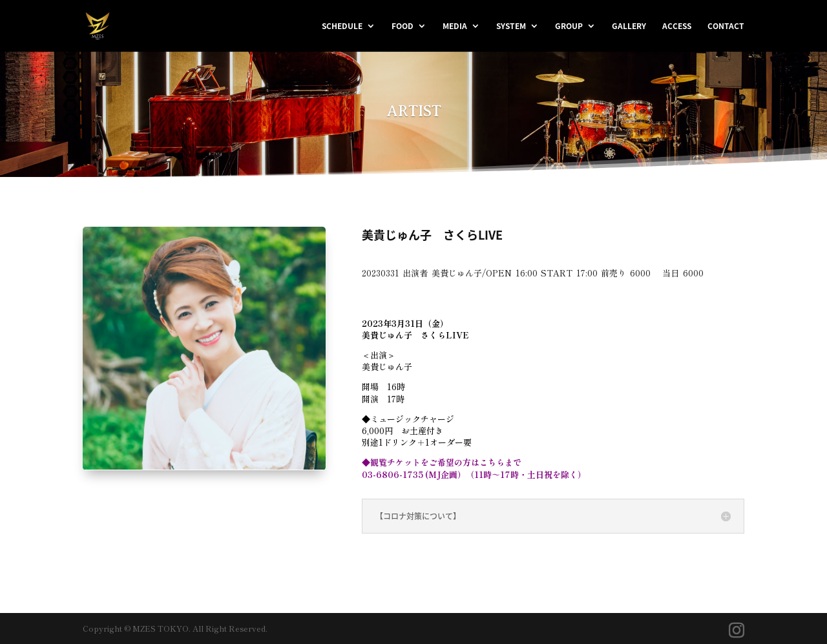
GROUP (569, 26)
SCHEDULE (342, 26)
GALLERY (629, 26)
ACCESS (677, 26)
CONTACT (726, 26)
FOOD (403, 26)
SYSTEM (511, 26)
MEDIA (455, 26)
